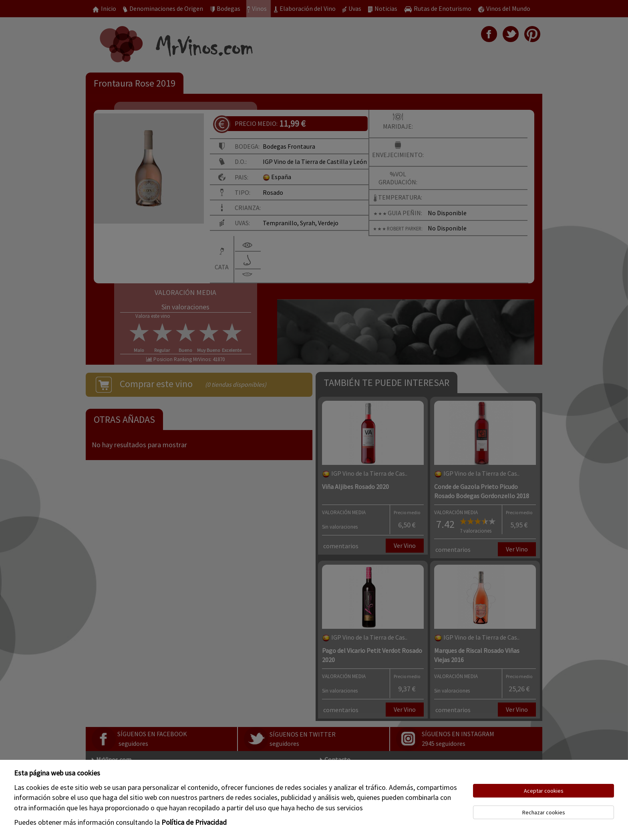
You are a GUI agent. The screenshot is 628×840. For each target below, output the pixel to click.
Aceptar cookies (544, 791)
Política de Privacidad (194, 822)
